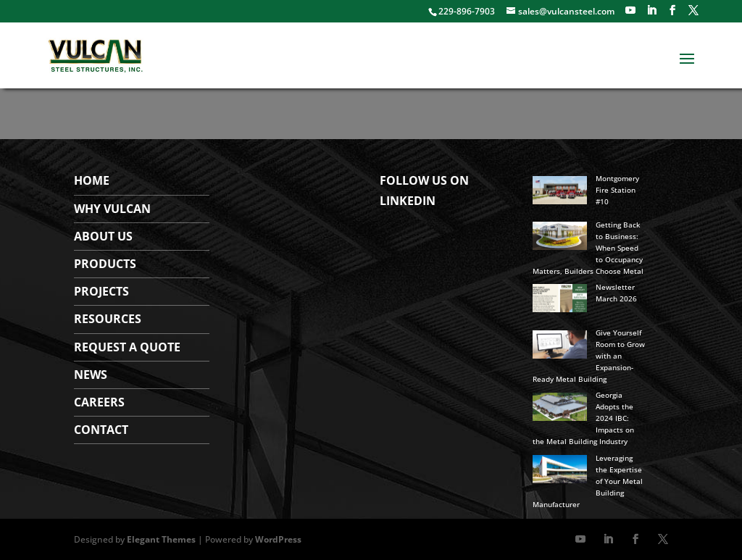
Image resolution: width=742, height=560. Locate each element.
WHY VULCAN (112, 209)
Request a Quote (127, 347)
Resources (108, 319)
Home (92, 180)
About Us (103, 236)
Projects (101, 291)
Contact (101, 430)
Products (105, 264)
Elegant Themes (161, 539)
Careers (99, 402)
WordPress (278, 539)
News (91, 375)
